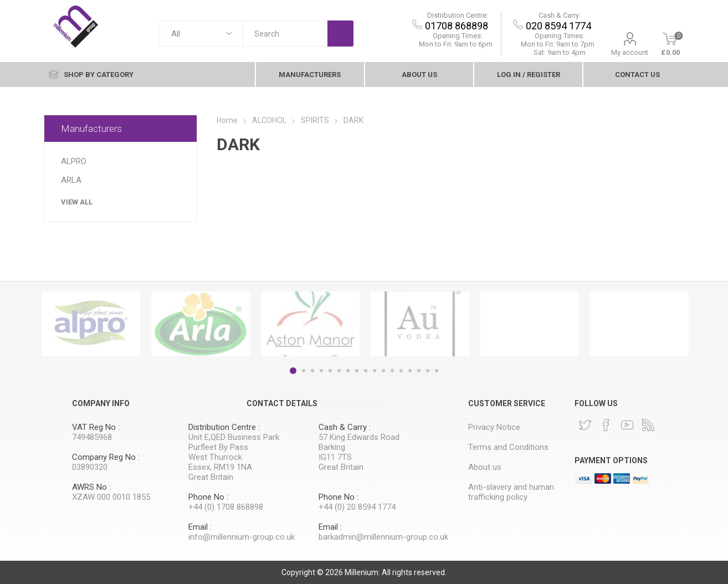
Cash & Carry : (345, 427)
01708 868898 (457, 26)
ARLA (71, 180)
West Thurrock (215, 457)
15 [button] (419, 371)
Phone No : (208, 497)
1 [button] (293, 371)
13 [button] (401, 371)
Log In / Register (529, 75)
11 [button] (383, 371)
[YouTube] (627, 425)
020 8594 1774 (558, 26)
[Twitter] (585, 425)
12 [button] (392, 371)
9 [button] (366, 371)
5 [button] (330, 371)
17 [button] (437, 371)
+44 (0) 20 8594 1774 (357, 507)
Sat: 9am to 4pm (560, 52)
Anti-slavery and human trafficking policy (511, 492)
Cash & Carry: (560, 15)
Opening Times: (458, 36)
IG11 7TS (335, 457)
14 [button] (410, 371)
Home (227, 120)
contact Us (637, 75)
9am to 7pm (558, 44)
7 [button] (348, 371)
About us (419, 75)
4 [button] (321, 371)
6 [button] (339, 371)
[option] (91, 324)
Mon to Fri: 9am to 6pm (456, 44)
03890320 (90, 467)
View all (77, 202)
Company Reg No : (106, 457)
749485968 (92, 437)
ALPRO (74, 161)
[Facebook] (606, 425)
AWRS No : (91, 487)
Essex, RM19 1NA (220, 467)
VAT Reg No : (96, 427)
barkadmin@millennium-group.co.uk (383, 537)
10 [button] (375, 371)
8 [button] (357, 371)
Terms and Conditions (508, 447)
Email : (200, 527)
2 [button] (304, 371)
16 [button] (428, 371)
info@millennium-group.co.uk (242, 537)
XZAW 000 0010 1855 (111, 497)
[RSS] (648, 425)
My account (630, 52)
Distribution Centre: (458, 15)
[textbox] (285, 34)
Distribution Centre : (224, 427)
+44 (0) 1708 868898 (226, 507)
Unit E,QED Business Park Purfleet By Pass (234, 442)
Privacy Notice (494, 427)
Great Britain (211, 477)
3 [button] (312, 371)
